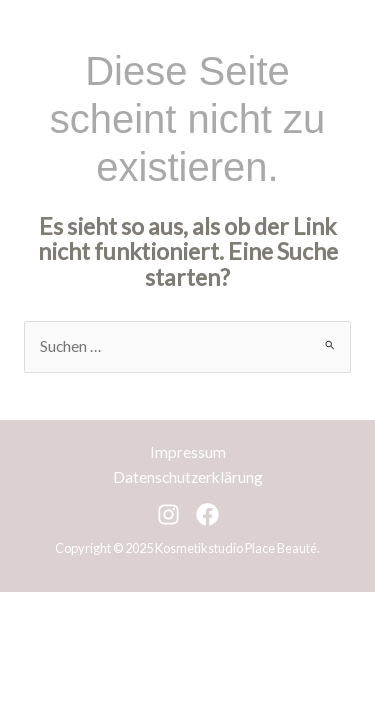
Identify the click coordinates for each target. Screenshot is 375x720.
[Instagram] (168, 514)
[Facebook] (207, 514)
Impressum (188, 452)
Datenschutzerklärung (188, 477)
